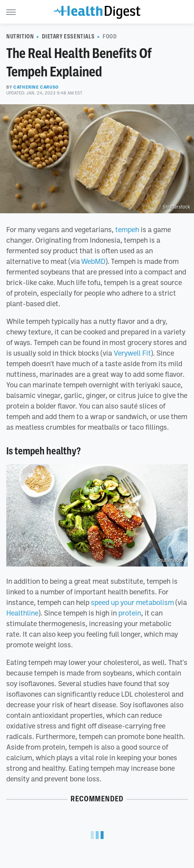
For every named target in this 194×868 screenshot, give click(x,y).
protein (130, 613)
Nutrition (20, 36)
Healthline (22, 613)
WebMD (93, 261)
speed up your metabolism (132, 602)
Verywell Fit (132, 353)
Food (110, 36)
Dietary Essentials (68, 36)
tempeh (127, 229)
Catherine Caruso (36, 87)
